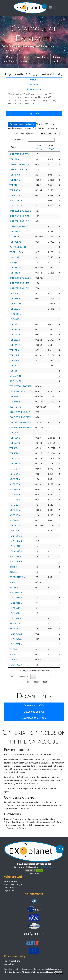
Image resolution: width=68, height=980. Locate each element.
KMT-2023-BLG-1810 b (20, 288)
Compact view (16, 124)
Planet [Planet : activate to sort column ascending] (13, 147)
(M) (39, 149)
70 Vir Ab (14, 649)
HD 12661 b (15, 618)
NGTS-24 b (15, 474)
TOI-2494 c (15, 185)
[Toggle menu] (51, 8)
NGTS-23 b (15, 484)
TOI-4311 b (15, 273)
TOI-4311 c (15, 268)
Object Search (34, 140)
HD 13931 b (15, 557)
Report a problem (12, 961)
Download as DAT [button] (34, 712)
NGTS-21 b (15, 479)
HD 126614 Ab (16, 608)
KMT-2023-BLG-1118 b (20, 283)
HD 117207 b (16, 644)
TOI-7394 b (15, 175)
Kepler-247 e (15, 407)
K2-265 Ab (14, 237)
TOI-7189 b (15, 335)
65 (28, 682)
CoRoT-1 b (14, 531)
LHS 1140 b (15, 402)
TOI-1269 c (15, 340)
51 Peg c (13, 263)
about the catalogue (13, 884)
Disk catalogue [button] (25, 59)
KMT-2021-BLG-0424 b (20, 165)
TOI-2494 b (15, 180)
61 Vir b (13, 660)
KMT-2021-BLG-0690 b (20, 170)
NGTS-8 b (14, 520)
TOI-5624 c (15, 448)
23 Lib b (13, 567)
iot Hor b (14, 293)
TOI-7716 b (15, 232)
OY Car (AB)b (15, 376)
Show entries (24, 133)
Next (36, 682)
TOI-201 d (14, 355)
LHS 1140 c (15, 397)
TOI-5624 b (15, 453)
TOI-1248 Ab (15, 345)
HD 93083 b (15, 314)
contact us (9, 964)
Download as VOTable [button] (34, 718)
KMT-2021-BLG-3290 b (20, 211)
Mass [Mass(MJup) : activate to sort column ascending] (39, 147)
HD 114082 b (16, 201)
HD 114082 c (16, 206)
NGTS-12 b (15, 510)
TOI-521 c (14, 371)
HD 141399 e (16, 536)
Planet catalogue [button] (10, 59)
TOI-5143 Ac (15, 195)
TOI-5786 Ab (15, 242)
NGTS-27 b (15, 469)
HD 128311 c (16, 598)
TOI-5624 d (15, 443)
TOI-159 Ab (15, 159)
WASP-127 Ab (16, 252)
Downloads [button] (42, 57)
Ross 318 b (14, 257)
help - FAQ (9, 888)
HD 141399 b (16, 551)
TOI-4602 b (15, 526)
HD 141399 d (16, 541)
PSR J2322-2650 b (18, 247)
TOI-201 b (14, 350)
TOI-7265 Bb (15, 330)
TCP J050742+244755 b (21, 386)
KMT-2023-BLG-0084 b (20, 154)
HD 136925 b (16, 562)
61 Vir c (13, 655)
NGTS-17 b (15, 495)
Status (33, 80)
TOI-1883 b (15, 309)
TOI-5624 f (14, 433)
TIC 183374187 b (17, 391)
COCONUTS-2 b (17, 577)
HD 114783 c (16, 665)
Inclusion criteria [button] (58, 59)
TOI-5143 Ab (15, 190)
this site (44, 969)
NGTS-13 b (15, 505)
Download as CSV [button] (34, 706)
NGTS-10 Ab (15, 515)
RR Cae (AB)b (16, 381)
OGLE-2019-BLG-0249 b (21, 412)
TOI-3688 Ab (15, 299)
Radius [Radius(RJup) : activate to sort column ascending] (52, 147)
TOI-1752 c (15, 464)
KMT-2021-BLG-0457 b (20, 226)
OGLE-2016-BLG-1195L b (21, 428)
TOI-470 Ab (15, 366)
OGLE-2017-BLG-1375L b (21, 422)
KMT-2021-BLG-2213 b (20, 216)
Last (45, 682)
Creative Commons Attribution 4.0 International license (34, 972)
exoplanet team (11, 881)
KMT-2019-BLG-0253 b (20, 278)
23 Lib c (13, 572)
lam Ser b (14, 582)
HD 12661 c (15, 613)
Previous (24, 676)
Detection (33, 85)
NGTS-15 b (15, 500)
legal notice (9, 891)
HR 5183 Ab (15, 624)
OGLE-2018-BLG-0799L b (21, 417)
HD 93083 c (15, 319)
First (13, 676)
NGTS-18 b (15, 489)
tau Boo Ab (15, 629)
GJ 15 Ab (14, 587)
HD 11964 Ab (16, 634)
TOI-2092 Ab (15, 304)
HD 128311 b (16, 603)
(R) (51, 149)
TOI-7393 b (15, 324)
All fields (30, 124)
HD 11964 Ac (16, 639)
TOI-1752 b (15, 459)
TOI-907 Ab (15, 361)
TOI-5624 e (15, 438)
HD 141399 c (16, 546)
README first (47, 867)
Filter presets (33, 89)
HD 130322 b (16, 593)
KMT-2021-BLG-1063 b (20, 221)
